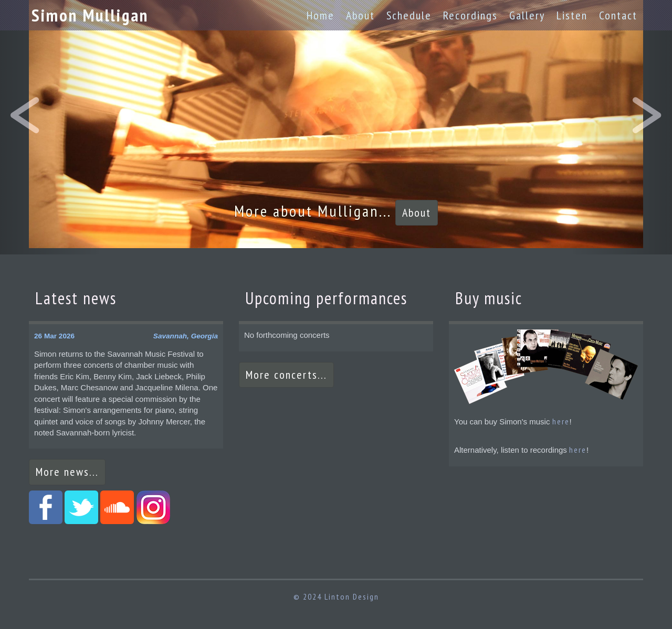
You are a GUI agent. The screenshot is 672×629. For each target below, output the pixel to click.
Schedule (409, 15)
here (561, 421)
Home (321, 15)
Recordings (470, 15)
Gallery (527, 15)
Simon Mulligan (90, 15)
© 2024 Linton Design (336, 596)
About (360, 15)
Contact (618, 15)
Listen (572, 15)
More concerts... (286, 375)
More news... (67, 472)
